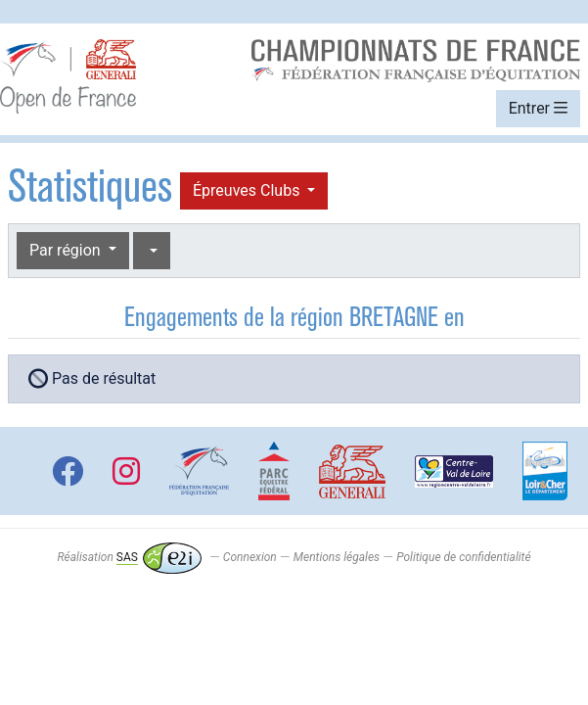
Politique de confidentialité (463, 557)
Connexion (250, 557)
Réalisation (129, 557)
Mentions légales (337, 557)
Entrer (538, 108)
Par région (67, 250)
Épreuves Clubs (248, 190)
